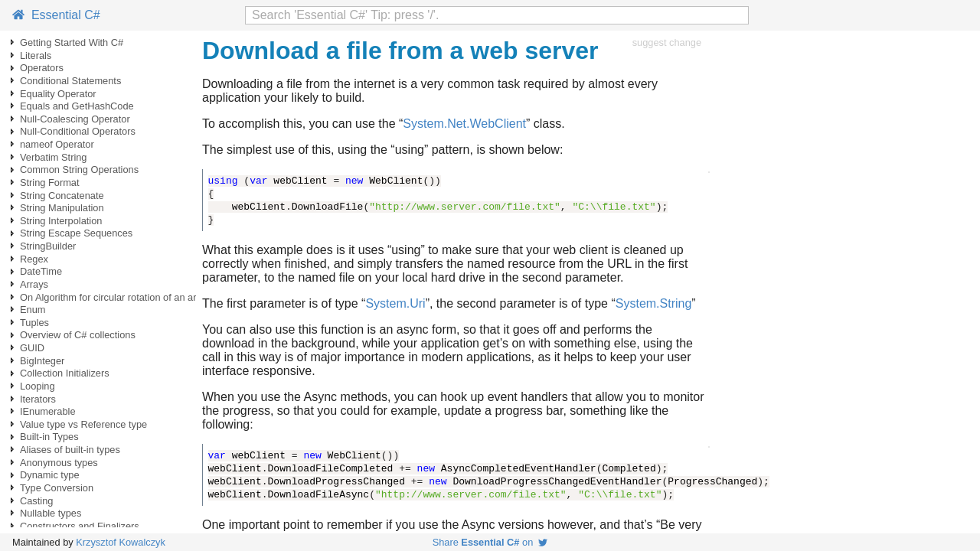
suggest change (667, 42)
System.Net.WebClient (464, 124)
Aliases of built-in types (70, 450)
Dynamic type (50, 475)
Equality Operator (58, 94)
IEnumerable (48, 411)
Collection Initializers (65, 373)
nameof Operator (57, 144)
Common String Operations (79, 170)
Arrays (34, 284)
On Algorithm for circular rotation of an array (115, 297)
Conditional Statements (70, 81)
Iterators (38, 399)
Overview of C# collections (78, 335)
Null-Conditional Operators (78, 131)
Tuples (34, 323)
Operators (42, 68)
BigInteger (42, 361)
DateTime (41, 271)
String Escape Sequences (76, 233)
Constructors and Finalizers (80, 526)
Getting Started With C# (72, 42)
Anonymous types (59, 463)
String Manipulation (62, 208)
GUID (32, 348)
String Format (50, 183)
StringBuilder (48, 246)
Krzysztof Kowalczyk (121, 542)
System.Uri (395, 303)
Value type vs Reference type (83, 424)
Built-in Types (49, 437)
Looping (38, 386)
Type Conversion (57, 488)
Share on (490, 542)
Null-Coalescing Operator (75, 119)
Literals (36, 55)
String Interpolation (61, 221)
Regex (34, 259)
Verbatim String (54, 157)
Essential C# (56, 15)
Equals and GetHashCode (77, 106)
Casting (36, 501)
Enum (33, 310)
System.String (654, 303)
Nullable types (51, 513)
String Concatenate (62, 196)
